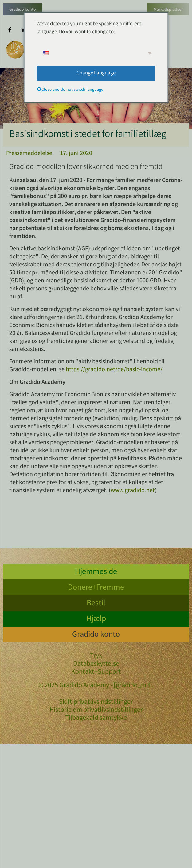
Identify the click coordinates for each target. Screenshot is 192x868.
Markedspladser (168, 10)
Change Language (96, 73)
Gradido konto (23, 10)
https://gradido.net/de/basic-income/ (114, 370)
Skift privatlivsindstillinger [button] (96, 702)
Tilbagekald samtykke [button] (96, 718)
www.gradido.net (133, 491)
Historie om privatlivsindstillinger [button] (96, 710)
